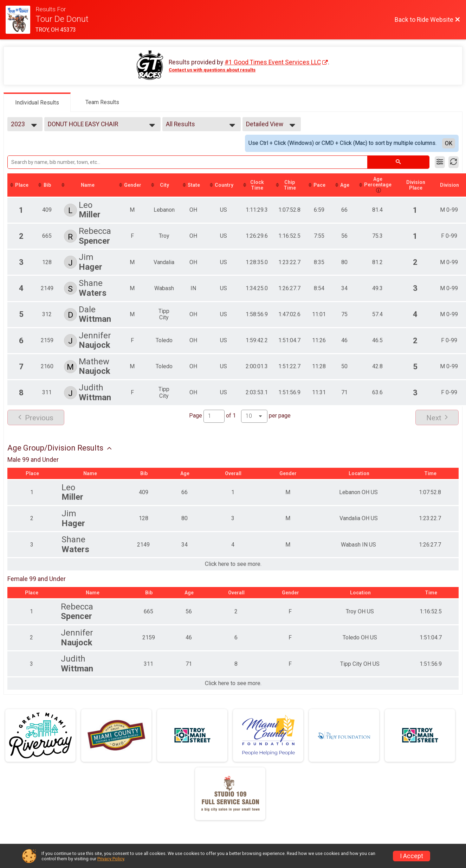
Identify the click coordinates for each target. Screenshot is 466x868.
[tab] (37, 102)
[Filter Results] (440, 162)
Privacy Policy (111, 859)
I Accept (412, 856)
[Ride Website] (21, 20)
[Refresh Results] (454, 162)
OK (449, 143)
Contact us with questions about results (212, 70)
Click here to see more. (233, 564)
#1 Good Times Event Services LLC (273, 62)
